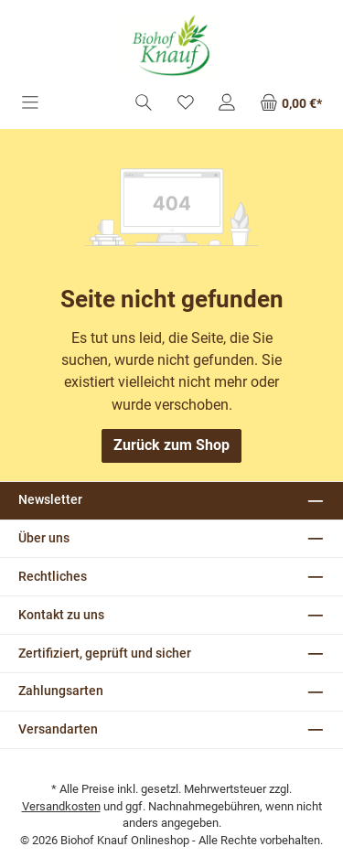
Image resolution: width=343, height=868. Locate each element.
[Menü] (30, 104)
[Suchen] (144, 104)
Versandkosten (61, 806)
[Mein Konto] (227, 104)
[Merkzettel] (186, 104)
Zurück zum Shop (171, 445)
